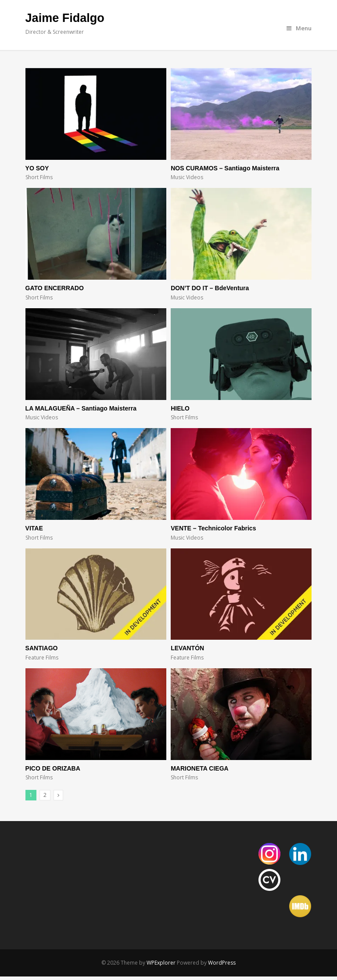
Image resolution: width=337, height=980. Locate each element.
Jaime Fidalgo (65, 18)
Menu (299, 28)
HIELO (180, 408)
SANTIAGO (42, 648)
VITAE (34, 528)
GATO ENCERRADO (55, 288)
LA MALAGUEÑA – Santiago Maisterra (81, 408)
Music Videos (187, 177)
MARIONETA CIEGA (199, 768)
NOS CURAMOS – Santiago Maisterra (225, 168)
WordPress (222, 963)
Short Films (39, 177)
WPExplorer (161, 963)
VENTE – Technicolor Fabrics (213, 528)
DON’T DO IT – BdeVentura (210, 288)
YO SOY (37, 168)
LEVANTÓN (187, 648)
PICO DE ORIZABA (53, 768)
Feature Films (42, 658)
